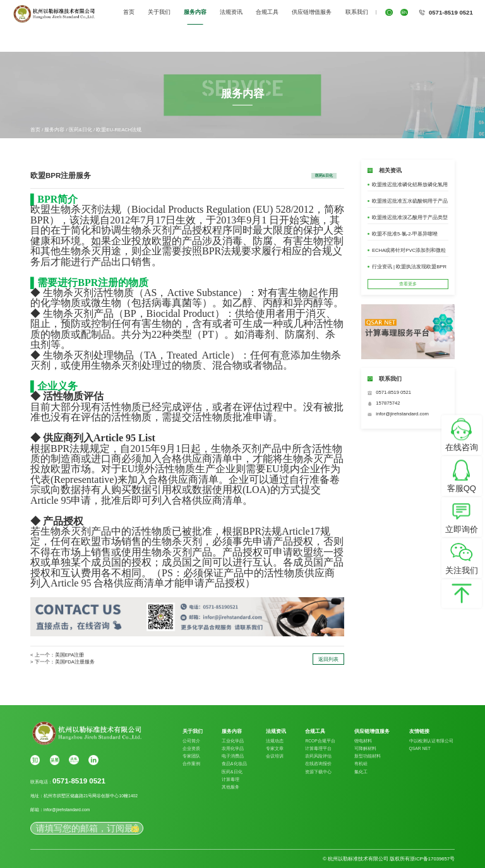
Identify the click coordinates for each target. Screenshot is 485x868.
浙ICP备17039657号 (432, 859)
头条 (55, 760)
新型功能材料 (368, 756)
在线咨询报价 (318, 764)
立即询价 (462, 529)
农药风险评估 (318, 756)
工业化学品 (233, 741)
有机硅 (361, 764)
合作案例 (191, 764)
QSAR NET (420, 748)
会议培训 (275, 756)
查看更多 (408, 284)
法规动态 (275, 741)
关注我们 (462, 570)
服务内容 (195, 12)
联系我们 (357, 12)
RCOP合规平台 (320, 741)
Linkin (93, 760)
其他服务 (231, 787)
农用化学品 (233, 748)
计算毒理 (231, 779)
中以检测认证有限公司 (431, 741)
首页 (129, 12)
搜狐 (74, 760)
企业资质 (191, 748)
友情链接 (419, 732)
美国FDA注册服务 (75, 662)
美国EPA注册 (70, 655)
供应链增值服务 (312, 12)
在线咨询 (462, 447)
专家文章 (275, 748)
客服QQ (462, 488)
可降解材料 (365, 748)
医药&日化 (81, 130)
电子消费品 (233, 756)
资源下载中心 (318, 772)
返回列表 (328, 659)
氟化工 (361, 772)
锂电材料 (363, 741)
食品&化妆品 (234, 764)
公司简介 (191, 741)
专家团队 (191, 756)
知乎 (35, 760)
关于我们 (159, 12)
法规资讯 (231, 12)
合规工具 (267, 12)
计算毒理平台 (318, 748)
